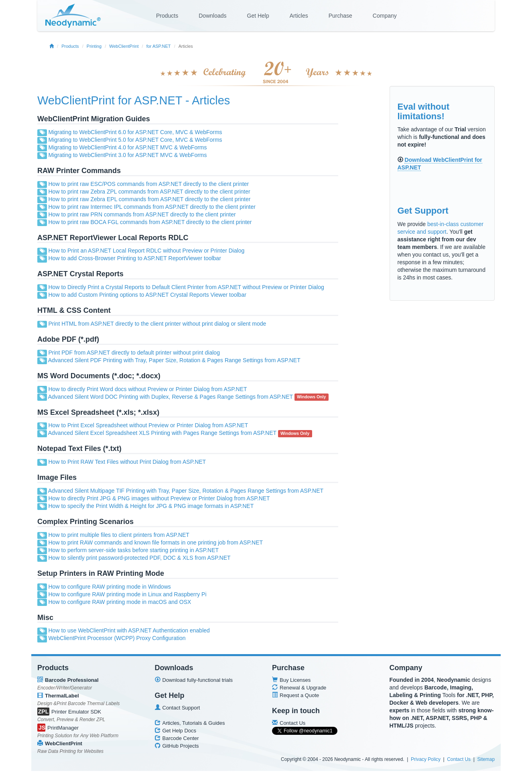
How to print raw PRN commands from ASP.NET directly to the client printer (142, 214)
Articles (299, 16)
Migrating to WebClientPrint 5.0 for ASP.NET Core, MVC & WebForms (135, 140)
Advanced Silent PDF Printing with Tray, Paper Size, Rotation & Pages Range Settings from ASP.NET (174, 360)
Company (385, 16)
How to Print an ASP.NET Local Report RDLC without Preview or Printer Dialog (146, 251)
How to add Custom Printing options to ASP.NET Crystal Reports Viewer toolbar (147, 295)
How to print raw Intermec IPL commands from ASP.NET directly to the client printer (152, 207)
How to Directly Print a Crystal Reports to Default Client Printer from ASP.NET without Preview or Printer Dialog (186, 287)
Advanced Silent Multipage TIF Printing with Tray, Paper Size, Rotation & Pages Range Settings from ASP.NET (186, 491)
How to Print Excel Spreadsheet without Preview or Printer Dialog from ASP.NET (148, 425)
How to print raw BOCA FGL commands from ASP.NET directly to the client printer (150, 222)
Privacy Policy (426, 759)
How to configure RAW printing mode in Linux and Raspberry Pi (127, 594)
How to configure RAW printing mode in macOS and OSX (120, 602)
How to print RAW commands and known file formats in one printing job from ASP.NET (155, 542)
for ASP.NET (159, 46)
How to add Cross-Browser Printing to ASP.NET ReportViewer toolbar (134, 258)
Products (167, 16)
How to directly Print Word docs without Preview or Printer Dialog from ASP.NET (147, 389)
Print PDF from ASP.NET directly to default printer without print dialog (134, 353)
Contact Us (459, 759)
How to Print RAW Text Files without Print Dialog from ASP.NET (127, 462)
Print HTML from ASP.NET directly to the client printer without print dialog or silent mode (157, 324)
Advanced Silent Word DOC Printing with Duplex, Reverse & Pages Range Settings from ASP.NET (171, 397)
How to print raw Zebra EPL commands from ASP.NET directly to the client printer (149, 199)
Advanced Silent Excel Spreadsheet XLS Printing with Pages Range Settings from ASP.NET (162, 433)
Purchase (340, 16)
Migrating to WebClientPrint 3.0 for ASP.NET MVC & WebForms (127, 155)
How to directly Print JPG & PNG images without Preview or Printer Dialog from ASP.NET (159, 498)
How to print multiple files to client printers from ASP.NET (119, 535)
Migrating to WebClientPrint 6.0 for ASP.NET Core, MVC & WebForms (135, 132)
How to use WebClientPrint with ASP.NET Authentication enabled (129, 630)
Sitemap (486, 759)
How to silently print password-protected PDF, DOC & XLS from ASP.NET (139, 558)
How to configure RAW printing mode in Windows (109, 587)
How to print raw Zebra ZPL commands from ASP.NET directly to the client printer (149, 192)
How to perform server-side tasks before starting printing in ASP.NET (133, 550)
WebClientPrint (124, 46)
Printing (94, 46)
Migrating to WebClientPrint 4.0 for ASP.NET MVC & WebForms (127, 147)
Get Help (258, 16)
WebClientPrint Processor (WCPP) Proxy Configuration (117, 638)
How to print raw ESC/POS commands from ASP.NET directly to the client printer (148, 184)
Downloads (212, 16)
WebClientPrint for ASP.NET (110, 100)
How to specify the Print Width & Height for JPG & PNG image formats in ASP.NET (151, 506)
